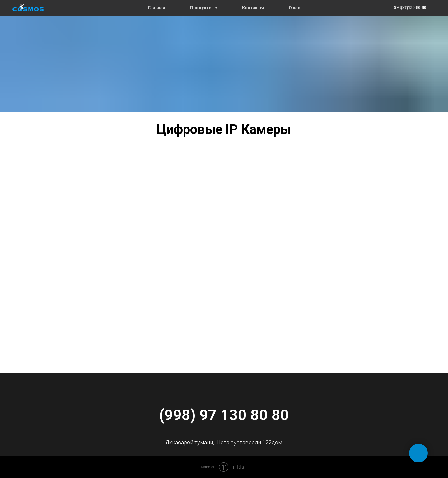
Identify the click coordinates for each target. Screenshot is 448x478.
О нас (294, 8)
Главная (157, 8)
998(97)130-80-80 (410, 8)
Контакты (253, 8)
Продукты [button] (202, 8)
